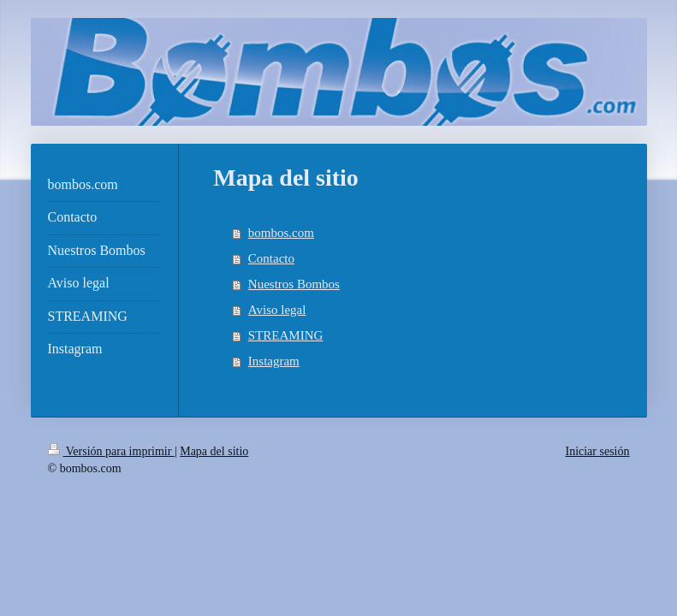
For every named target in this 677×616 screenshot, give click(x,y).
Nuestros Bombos (294, 284)
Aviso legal (277, 310)
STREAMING (286, 335)
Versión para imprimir (111, 451)
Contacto (271, 258)
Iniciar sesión (597, 451)
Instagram (274, 361)
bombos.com (281, 233)
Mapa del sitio (214, 451)
